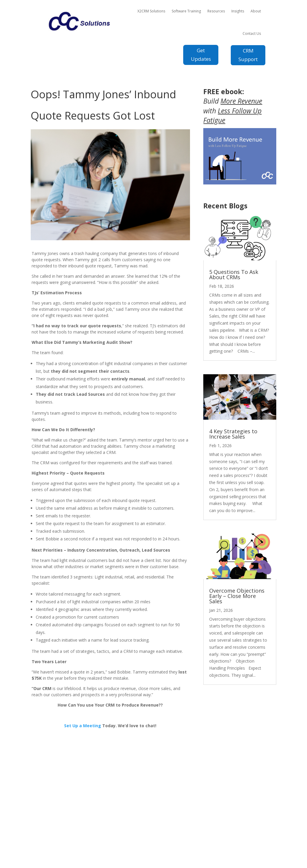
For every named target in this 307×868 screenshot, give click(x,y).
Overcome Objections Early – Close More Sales (237, 596)
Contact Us (252, 33)
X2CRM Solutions (151, 11)
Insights (238, 11)
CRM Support (248, 55)
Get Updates (201, 55)
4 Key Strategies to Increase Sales (233, 434)
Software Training (186, 11)
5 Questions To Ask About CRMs (234, 274)
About (256, 11)
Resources (216, 11)
